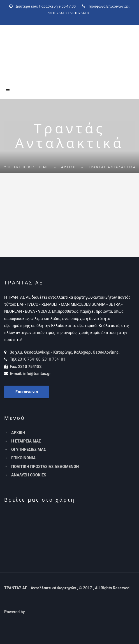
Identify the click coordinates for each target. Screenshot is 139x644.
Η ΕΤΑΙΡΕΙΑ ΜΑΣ (26, 441)
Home (43, 167)
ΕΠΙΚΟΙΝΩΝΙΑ (23, 458)
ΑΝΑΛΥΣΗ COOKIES (29, 475)
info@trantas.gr (37, 374)
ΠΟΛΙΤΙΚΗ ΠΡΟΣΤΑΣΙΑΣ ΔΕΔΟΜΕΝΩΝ (45, 467)
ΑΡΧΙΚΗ (69, 167)
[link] (68, 612)
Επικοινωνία (27, 392)
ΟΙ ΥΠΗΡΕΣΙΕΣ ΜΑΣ (29, 450)
